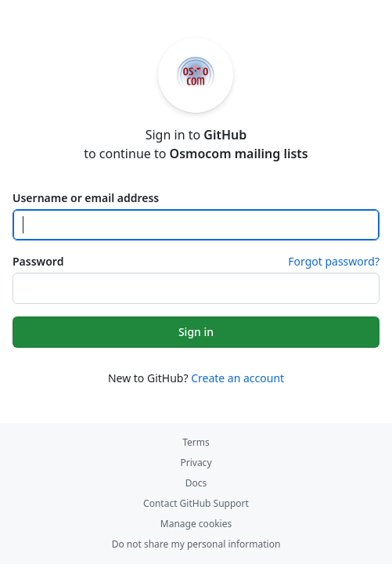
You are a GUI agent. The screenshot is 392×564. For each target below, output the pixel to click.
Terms (196, 442)
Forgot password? (334, 261)
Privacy (196, 463)
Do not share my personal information (196, 544)
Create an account (237, 378)
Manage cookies (196, 524)
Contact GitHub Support (196, 503)
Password (38, 261)
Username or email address (86, 198)
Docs (196, 483)
